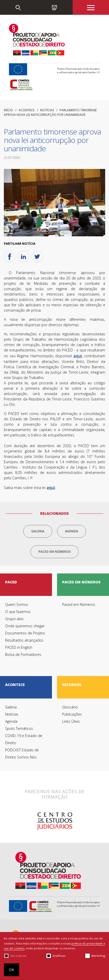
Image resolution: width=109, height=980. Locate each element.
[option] (54, 821)
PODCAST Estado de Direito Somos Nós (22, 754)
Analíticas (59, 956)
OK (12, 970)
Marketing (98, 956)
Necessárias (18, 956)
